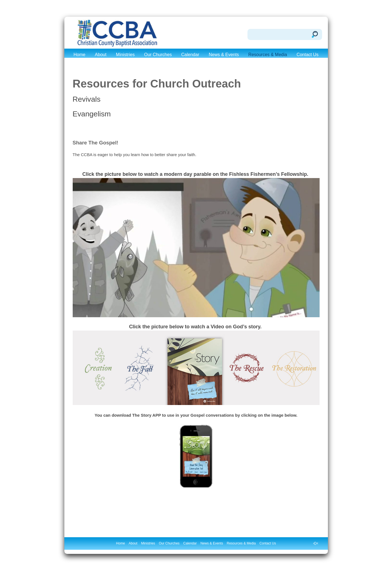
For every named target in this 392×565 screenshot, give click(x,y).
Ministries (125, 55)
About (101, 55)
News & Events (224, 55)
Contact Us (308, 55)
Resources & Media (268, 55)
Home (79, 55)
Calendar (190, 55)
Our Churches (158, 55)
